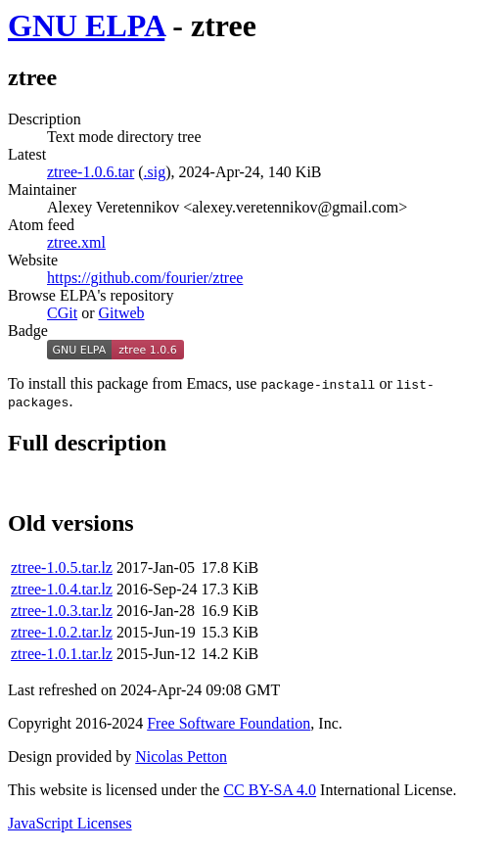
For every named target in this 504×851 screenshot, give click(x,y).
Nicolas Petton (181, 759)
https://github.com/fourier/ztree (145, 278)
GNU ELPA (86, 25)
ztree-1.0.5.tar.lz (62, 570)
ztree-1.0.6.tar (91, 172)
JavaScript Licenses (70, 826)
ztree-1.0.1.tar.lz (62, 657)
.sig (155, 172)
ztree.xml (76, 242)
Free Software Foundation (229, 726)
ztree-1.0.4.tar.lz (62, 592)
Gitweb (121, 313)
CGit (62, 313)
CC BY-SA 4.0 (270, 793)
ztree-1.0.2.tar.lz (62, 635)
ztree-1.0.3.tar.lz (62, 614)
